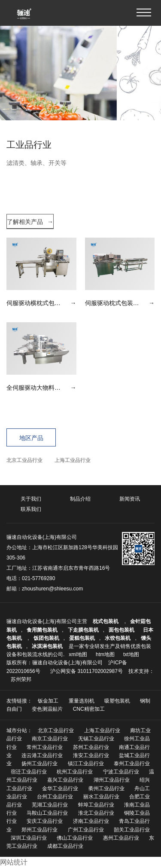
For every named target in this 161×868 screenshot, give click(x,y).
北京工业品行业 (24, 460)
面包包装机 (122, 630)
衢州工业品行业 (106, 789)
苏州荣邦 (21, 679)
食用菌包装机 (42, 630)
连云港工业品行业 (42, 755)
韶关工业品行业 (132, 830)
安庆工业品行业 (45, 821)
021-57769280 (38, 578)
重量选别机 (82, 701)
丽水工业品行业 (101, 797)
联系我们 (31, 509)
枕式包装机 (106, 621)
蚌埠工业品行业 (96, 805)
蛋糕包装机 (82, 638)
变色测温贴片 (47, 709)
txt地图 (131, 654)
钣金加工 (48, 701)
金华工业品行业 (60, 789)
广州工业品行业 (86, 830)
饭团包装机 (46, 638)
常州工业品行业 (45, 747)
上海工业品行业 (73, 460)
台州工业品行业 (55, 797)
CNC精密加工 (89, 709)
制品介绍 (80, 499)
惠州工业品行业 (121, 838)
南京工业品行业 (50, 739)
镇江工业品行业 (86, 764)
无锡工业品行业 (96, 739)
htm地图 (105, 654)
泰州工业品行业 (132, 764)
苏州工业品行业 (91, 747)
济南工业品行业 (91, 821)
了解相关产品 (30, 222)
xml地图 (78, 654)
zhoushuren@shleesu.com (52, 589)
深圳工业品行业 (29, 838)
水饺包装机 (118, 638)
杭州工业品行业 (75, 772)
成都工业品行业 (65, 846)
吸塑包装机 (117, 701)
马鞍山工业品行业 (47, 813)
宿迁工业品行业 (29, 772)
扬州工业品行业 (39, 764)
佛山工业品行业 (75, 838)
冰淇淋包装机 (47, 646)
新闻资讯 (130, 499)
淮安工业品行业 (91, 755)
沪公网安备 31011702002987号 (87, 671)
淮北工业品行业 (96, 813)
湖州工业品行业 (112, 780)
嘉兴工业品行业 (65, 780)
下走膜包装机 (83, 630)
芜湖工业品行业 (50, 805)
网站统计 (14, 862)
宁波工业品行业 (121, 772)
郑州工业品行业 (39, 830)
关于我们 (31, 499)
